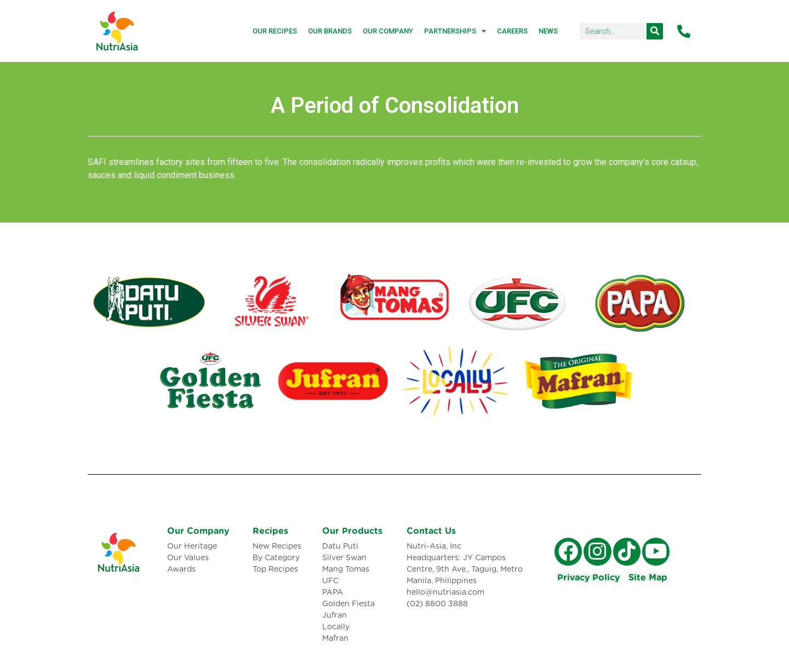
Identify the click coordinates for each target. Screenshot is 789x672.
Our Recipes (275, 31)
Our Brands (330, 31)
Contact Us (431, 531)
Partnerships (455, 31)
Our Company (388, 31)
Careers (512, 31)
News (548, 31)
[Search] (655, 31)
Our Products (352, 531)
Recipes (270, 531)
